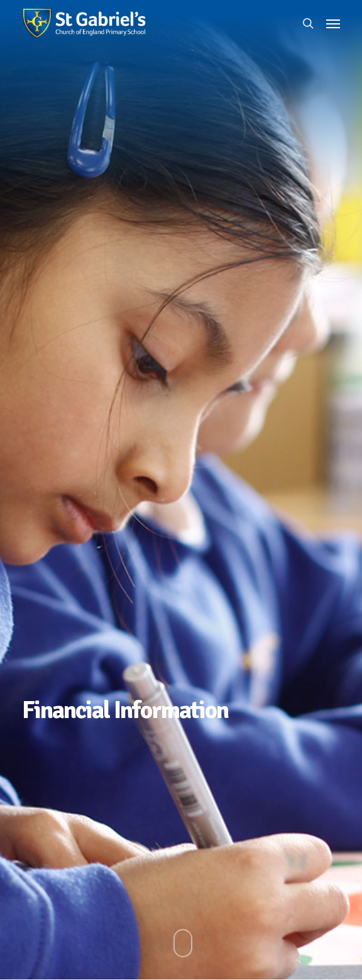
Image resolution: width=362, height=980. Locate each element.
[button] (333, 23)
